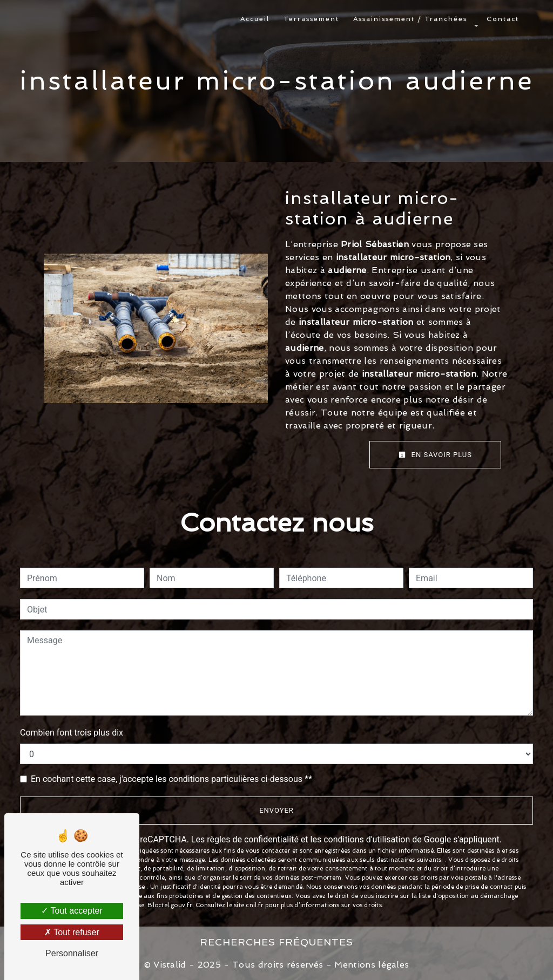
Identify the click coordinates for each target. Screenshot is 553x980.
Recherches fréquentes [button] (276, 942)
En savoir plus (435, 455)
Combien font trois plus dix (72, 733)
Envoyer (276, 810)
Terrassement (311, 19)
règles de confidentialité (253, 839)
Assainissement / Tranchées (410, 19)
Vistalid (170, 965)
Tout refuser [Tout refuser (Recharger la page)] (72, 932)
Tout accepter (72, 911)
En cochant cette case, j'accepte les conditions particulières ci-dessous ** (171, 779)
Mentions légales (370, 965)
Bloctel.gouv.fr (170, 905)
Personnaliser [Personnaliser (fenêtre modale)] (72, 953)
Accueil (255, 19)
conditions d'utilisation (367, 839)
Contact (503, 19)
